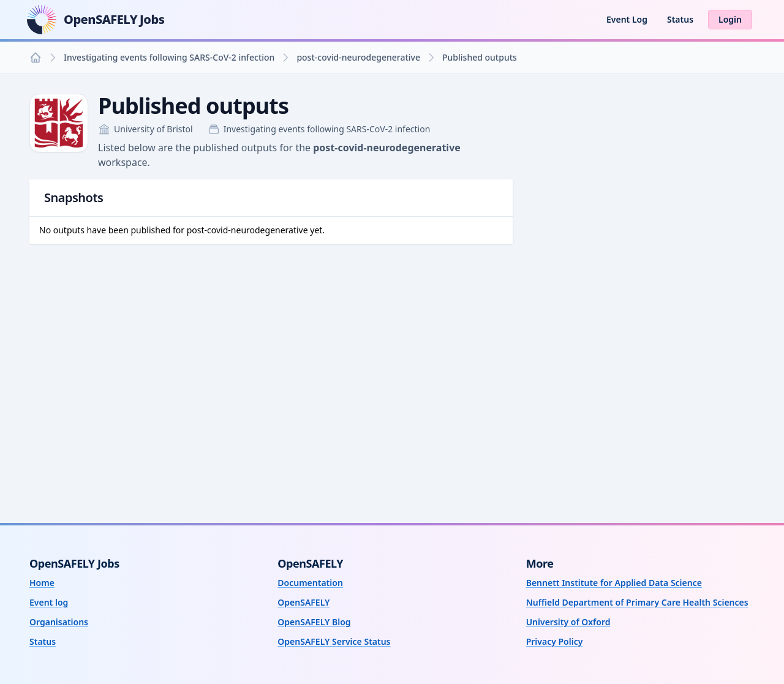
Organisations (59, 622)
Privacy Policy (555, 641)
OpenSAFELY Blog (314, 622)
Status (680, 19)
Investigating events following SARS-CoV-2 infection (169, 57)
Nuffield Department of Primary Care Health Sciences (637, 602)
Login (730, 19)
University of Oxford (568, 622)
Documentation (310, 583)
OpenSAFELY (303, 602)
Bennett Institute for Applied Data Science (614, 583)
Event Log (627, 19)
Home (42, 583)
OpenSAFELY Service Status (334, 641)
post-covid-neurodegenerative (358, 57)
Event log (49, 602)
